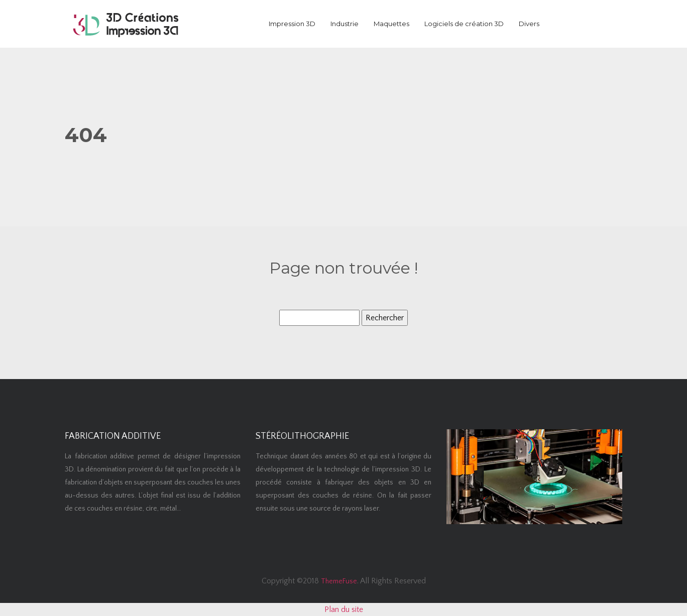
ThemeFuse (339, 581)
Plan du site (344, 609)
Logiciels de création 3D (464, 24)
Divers (529, 24)
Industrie (345, 24)
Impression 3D (292, 24)
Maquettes (391, 24)
